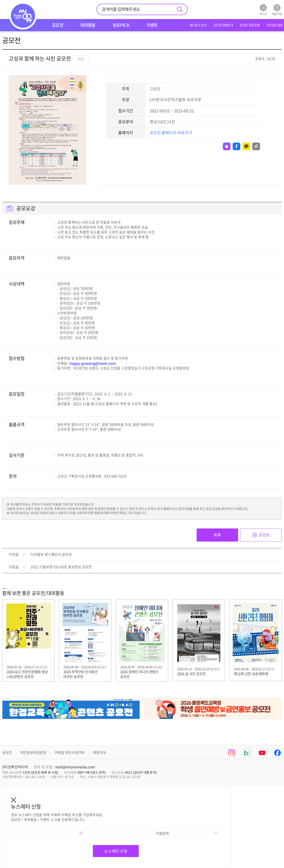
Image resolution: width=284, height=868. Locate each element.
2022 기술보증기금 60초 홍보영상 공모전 (61, 567)
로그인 (263, 10)
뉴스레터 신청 (116, 851)
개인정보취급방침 (33, 752)
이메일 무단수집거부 (70, 752)
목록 (217, 535)
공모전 (7, 752)
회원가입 (277, 10)
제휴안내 (99, 752)
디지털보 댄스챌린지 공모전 (51, 554)
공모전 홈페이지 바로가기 (171, 133)
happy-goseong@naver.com (93, 363)
